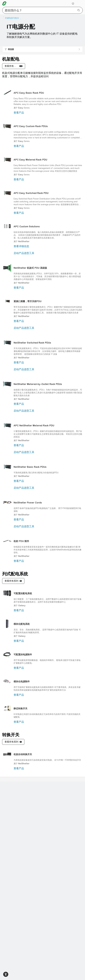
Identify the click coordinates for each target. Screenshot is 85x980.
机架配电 (11, 59)
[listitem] (12, 18)
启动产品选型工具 (24, 253)
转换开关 (11, 735)
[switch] (6, 974)
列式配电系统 (15, 574)
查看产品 (19, 113)
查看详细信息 (21, 246)
